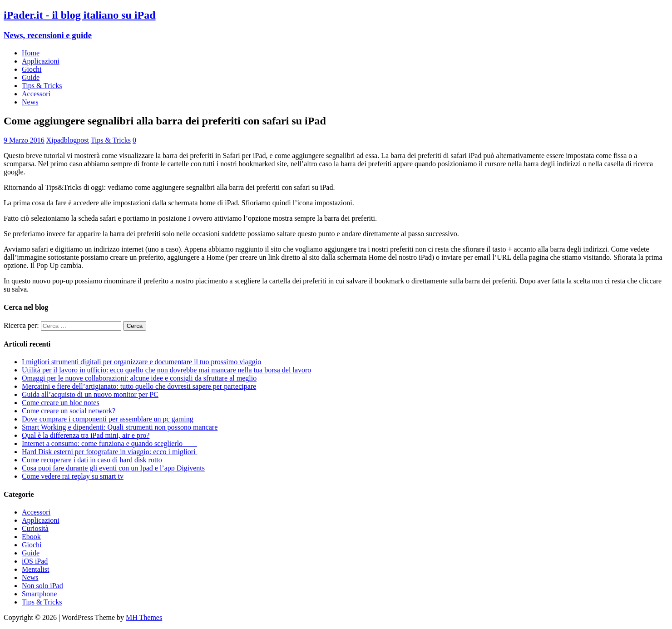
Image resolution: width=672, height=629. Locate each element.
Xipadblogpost (68, 140)
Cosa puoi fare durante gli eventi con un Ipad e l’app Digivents (113, 468)
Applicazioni (41, 61)
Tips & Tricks (42, 86)
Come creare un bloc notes (61, 403)
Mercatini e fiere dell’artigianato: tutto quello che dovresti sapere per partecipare (139, 386)
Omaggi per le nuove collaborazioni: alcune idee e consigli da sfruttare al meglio (139, 378)
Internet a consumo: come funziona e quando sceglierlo (109, 443)
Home (31, 53)
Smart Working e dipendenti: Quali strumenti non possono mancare (120, 427)
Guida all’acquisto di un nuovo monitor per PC (90, 394)
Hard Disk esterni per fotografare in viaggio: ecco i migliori (110, 452)
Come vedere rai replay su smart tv (73, 476)
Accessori (36, 94)
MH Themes (144, 617)
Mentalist (35, 569)
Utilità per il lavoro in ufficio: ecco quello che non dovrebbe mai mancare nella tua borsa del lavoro (166, 370)
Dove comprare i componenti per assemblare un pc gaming (108, 419)
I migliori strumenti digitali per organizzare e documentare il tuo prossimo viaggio (141, 362)
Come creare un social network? (69, 411)
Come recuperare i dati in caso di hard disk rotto (93, 460)
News (30, 102)
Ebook (31, 537)
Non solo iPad (42, 586)
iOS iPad (35, 561)
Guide (31, 77)
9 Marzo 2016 (24, 140)
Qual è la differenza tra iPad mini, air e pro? (86, 435)
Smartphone (39, 594)
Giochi (32, 69)
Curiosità (35, 528)
